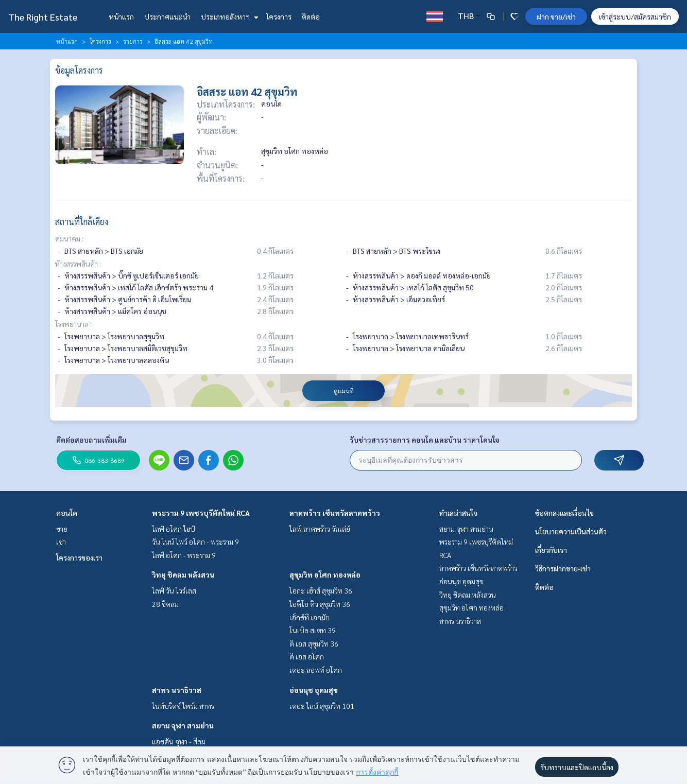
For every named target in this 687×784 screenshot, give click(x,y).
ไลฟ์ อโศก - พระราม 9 (184, 555)
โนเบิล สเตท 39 (313, 630)
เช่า (61, 542)
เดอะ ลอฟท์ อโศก (316, 670)
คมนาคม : (69, 238)
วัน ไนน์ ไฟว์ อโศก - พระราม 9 (195, 542)
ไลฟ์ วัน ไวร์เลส (174, 590)
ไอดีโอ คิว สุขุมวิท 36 (320, 604)
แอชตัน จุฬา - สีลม (179, 741)
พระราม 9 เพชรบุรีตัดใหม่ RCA (201, 513)
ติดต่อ (311, 16)
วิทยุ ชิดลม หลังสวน (183, 574)
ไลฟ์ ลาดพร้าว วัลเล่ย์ (320, 529)
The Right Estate (43, 17)
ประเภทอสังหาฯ (228, 16)
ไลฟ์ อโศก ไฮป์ (174, 529)
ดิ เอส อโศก (307, 656)
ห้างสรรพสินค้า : (78, 264)
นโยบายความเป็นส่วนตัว (571, 531)
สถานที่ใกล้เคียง (82, 222)
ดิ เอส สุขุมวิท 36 (314, 643)
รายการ (133, 41)
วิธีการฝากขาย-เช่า (563, 568)
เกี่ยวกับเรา (551, 550)
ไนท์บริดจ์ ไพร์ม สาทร (183, 706)
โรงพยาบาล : (73, 324)
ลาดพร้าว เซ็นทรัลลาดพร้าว (335, 513)
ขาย (62, 529)
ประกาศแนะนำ (167, 16)
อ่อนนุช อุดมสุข (314, 690)
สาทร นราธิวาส (177, 690)
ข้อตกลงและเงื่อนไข (564, 513)
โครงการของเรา (79, 557)
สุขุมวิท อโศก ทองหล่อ (325, 574)
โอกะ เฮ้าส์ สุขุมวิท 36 (321, 590)
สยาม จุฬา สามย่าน (183, 725)
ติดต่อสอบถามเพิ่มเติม (91, 440)
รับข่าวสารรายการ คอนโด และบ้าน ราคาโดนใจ (425, 440)
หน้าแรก (121, 16)
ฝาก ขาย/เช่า (556, 16)
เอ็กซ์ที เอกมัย (310, 617)
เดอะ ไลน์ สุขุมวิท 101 (322, 706)
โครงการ (279, 16)
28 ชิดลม (165, 604)
